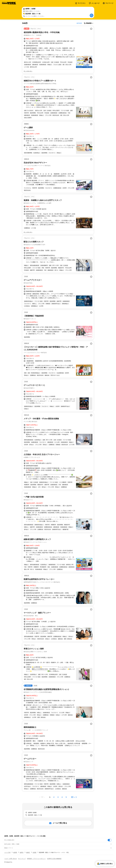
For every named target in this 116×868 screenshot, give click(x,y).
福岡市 (22, 852)
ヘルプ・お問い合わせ (11, 859)
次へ (73, 797)
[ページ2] (54, 797)
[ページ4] (62, 797)
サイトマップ (22, 859)
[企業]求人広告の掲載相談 (54, 859)
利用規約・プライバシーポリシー (36, 859)
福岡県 (15, 852)
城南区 (28, 852)
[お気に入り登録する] (91, 29)
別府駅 (34, 852)
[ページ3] (58, 797)
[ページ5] (66, 797)
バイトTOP (7, 852)
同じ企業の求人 (28, 71)
